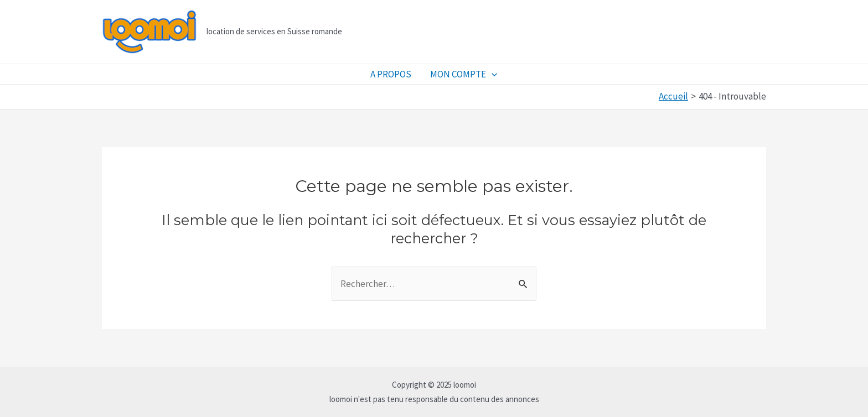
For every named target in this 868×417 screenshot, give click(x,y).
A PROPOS (391, 74)
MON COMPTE (464, 74)
